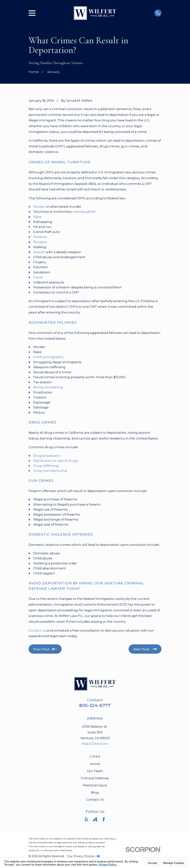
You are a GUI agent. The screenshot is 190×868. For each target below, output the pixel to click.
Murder (39, 207)
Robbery (40, 237)
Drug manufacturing (50, 471)
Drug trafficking (46, 466)
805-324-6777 (95, 705)
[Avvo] (95, 819)
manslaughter (84, 212)
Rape (37, 217)
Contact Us (95, 800)
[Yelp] (86, 819)
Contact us (37, 630)
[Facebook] (104, 819)
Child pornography (48, 357)
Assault (39, 252)
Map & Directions (95, 744)
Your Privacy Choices (83, 856)
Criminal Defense (95, 778)
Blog (95, 792)
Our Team (95, 771)
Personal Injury (95, 785)
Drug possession (47, 456)
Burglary (40, 242)
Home (95, 764)
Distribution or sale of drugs (56, 461)
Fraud (38, 277)
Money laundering (48, 387)
